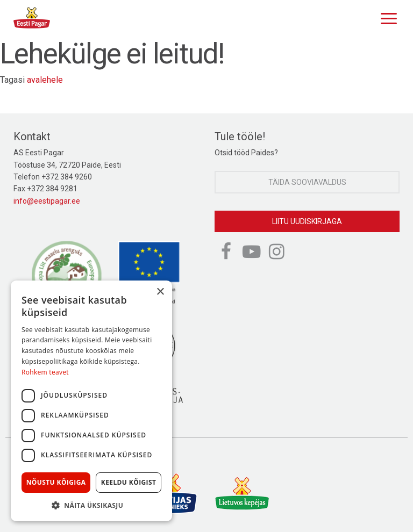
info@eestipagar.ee (47, 201)
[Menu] (386, 17)
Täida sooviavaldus (307, 182)
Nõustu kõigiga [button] (56, 482)
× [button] (160, 292)
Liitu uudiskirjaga (307, 221)
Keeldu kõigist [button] (129, 482)
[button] (91, 505)
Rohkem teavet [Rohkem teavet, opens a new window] (45, 372)
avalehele (45, 80)
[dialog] (91, 401)
